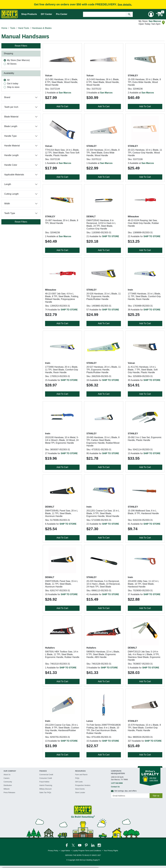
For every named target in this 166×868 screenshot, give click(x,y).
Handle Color (11, 165)
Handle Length (11, 155)
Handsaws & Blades (42, 28)
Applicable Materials (14, 175)
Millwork (7, 789)
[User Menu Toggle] (151, 14)
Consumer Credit (46, 778)
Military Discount (45, 789)
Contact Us (115, 787)
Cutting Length (11, 194)
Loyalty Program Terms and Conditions (87, 851)
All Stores (12, 64)
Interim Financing (46, 785)
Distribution (8, 785)
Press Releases (9, 793)
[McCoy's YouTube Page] (80, 845)
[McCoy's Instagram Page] (99, 845)
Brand (7, 97)
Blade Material (11, 117)
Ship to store (13, 87)
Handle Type (10, 136)
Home (4, 28)
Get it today (13, 84)
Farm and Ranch (81, 775)
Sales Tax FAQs (45, 793)
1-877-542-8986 (117, 783)
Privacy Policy (53, 851)
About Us (7, 775)
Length (8, 184)
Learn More (154, 780)
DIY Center (46, 14)
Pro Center (62, 14)
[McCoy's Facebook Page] (67, 845)
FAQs (77, 778)
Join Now (153, 778)
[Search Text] (105, 14)
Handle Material (12, 146)
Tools (13, 28)
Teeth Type (10, 213)
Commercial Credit (46, 775)
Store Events (80, 789)
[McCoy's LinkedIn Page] (93, 845)
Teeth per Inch (11, 107)
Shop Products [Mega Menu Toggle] (29, 14)
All (8, 80)
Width (7, 204)
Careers (7, 778)
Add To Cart (62, 106)
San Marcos (155, 21)
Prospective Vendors (83, 785)
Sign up (156, 796)
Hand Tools (24, 28)
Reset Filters (21, 46)
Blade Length (11, 126)
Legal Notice (65, 851)
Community (8, 782)
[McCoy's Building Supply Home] (10, 14)
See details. (125, 4)
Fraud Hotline (44, 782)
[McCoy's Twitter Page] (73, 845)
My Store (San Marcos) (18, 60)
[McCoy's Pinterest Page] (87, 845)
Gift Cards (79, 782)
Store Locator (80, 793)
